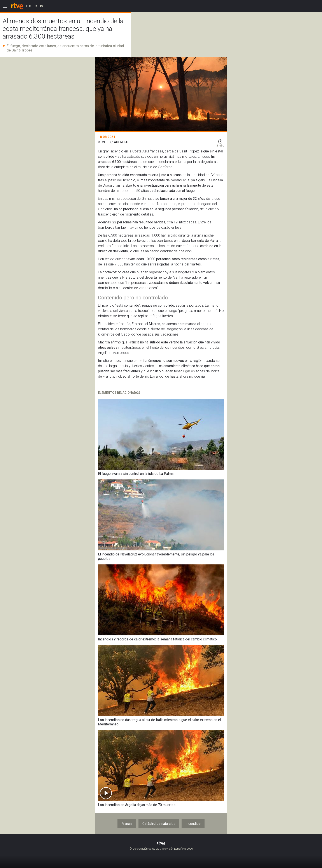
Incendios (193, 824)
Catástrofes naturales (159, 824)
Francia (127, 824)
